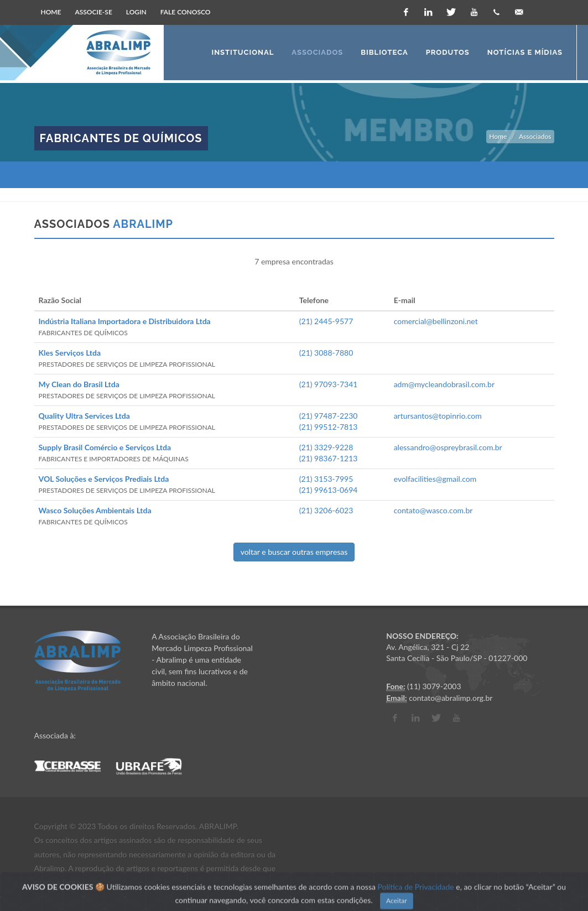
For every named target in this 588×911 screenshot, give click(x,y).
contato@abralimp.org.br (451, 698)
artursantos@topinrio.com (438, 416)
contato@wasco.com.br (433, 510)
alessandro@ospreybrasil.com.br (448, 447)
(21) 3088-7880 (326, 353)
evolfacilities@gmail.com (435, 479)
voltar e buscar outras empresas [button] (294, 552)
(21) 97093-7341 (329, 384)
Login (136, 12)
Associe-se (94, 12)
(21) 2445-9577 (326, 321)
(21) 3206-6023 (326, 510)
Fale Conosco (186, 12)
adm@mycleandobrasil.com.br (444, 384)
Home (51, 12)
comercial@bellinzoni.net (436, 321)
